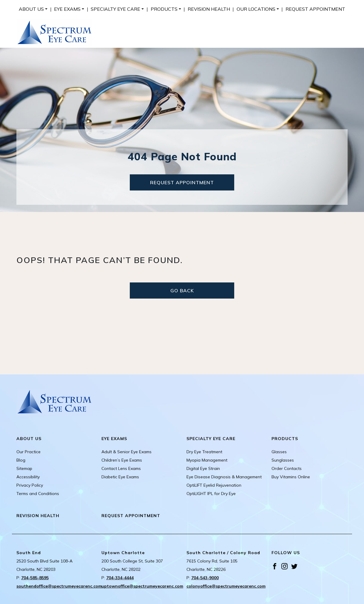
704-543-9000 (205, 578)
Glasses (279, 452)
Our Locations (256, 9)
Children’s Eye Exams (122, 460)
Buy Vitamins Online (291, 477)
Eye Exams (67, 9)
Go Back (182, 291)
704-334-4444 (120, 578)
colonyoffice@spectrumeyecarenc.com (226, 586)
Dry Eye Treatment (204, 452)
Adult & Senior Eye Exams (127, 452)
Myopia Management (207, 460)
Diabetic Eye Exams (120, 477)
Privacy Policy (30, 485)
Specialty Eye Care (115, 9)
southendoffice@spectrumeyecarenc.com (59, 586)
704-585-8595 (35, 578)
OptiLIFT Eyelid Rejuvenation (214, 485)
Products (164, 9)
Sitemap (24, 468)
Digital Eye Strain (203, 468)
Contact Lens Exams (121, 468)
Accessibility (28, 477)
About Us (31, 9)
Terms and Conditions (38, 494)
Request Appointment (315, 9)
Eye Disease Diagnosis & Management (224, 477)
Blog (21, 460)
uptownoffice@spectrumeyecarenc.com (142, 586)
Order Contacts (287, 468)
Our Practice (28, 452)
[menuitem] (33, 9)
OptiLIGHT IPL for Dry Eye (211, 494)
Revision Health (209, 9)
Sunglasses (283, 460)
